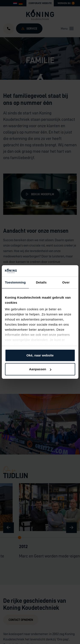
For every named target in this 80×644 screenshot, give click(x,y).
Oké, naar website (40, 355)
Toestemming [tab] (15, 282)
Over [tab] (66, 282)
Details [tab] (41, 282)
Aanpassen (40, 369)
